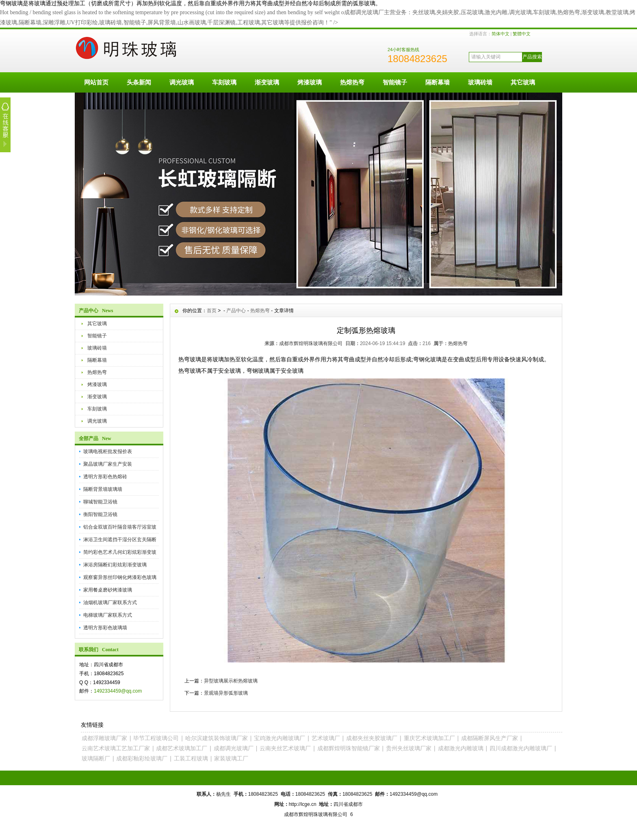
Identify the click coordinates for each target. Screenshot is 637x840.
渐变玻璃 (267, 82)
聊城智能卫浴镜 (100, 502)
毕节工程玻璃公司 (156, 738)
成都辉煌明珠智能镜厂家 (349, 748)
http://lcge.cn (303, 804)
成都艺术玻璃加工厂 (182, 748)
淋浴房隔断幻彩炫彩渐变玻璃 (115, 565)
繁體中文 (522, 34)
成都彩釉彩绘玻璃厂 (142, 758)
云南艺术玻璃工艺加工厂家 (116, 748)
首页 (212, 311)
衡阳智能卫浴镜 (100, 514)
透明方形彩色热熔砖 (105, 477)
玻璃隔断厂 (96, 758)
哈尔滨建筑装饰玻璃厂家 (217, 738)
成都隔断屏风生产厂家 (490, 738)
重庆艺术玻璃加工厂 (429, 738)
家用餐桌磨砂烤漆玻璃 (108, 590)
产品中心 (236, 311)
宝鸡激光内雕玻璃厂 (279, 738)
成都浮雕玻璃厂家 (104, 738)
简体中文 (500, 34)
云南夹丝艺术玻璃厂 (285, 748)
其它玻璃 (523, 82)
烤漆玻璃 (310, 82)
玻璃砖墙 (480, 82)
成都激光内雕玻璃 (461, 748)
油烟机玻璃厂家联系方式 (110, 602)
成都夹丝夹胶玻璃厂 (372, 738)
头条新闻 (139, 82)
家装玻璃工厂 (231, 758)
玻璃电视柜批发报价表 (108, 451)
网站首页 (96, 82)
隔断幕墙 (438, 82)
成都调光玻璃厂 (234, 748)
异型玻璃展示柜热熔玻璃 (231, 681)
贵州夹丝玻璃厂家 (409, 748)
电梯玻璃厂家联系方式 (108, 615)
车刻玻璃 (224, 82)
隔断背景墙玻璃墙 (103, 489)
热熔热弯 (352, 82)
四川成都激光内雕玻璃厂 (521, 748)
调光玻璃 (182, 82)
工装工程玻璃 (191, 758)
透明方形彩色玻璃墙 (105, 628)
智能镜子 (395, 82)
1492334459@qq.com (118, 691)
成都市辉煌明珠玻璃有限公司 (311, 343)
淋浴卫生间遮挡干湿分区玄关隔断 (120, 540)
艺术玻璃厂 (326, 738)
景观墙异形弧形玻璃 (226, 693)
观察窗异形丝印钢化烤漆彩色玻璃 (120, 577)
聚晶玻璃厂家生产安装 (108, 464)
